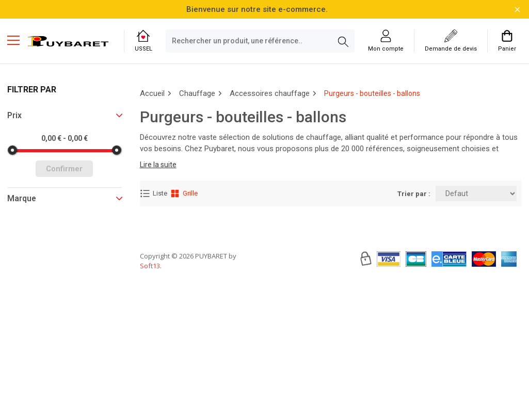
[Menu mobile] (18, 40)
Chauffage (197, 93)
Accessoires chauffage (270, 93)
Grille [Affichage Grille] (184, 193)
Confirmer (64, 169)
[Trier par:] (476, 193)
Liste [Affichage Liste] (154, 193)
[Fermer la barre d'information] (517, 10)
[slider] (12, 150)
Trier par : (414, 194)
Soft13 (150, 297)
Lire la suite (158, 165)
